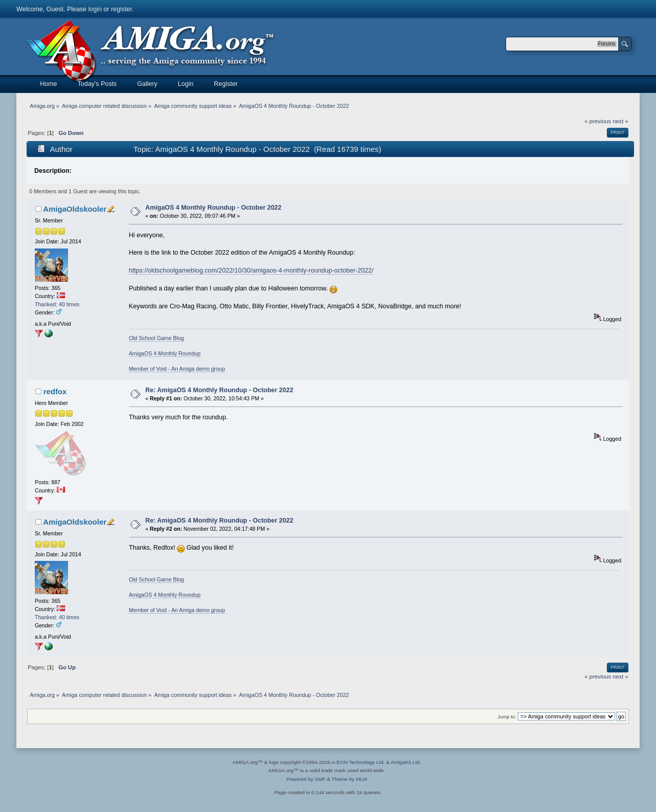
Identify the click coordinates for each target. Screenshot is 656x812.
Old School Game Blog (157, 338)
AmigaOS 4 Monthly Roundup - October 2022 (213, 208)
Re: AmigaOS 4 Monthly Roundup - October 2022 (219, 390)
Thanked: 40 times (57, 304)
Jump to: (507, 717)
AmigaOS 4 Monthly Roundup (165, 353)
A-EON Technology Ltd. (358, 762)
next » (620, 121)
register (122, 9)
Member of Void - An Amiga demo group (177, 369)
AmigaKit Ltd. (406, 762)
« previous (598, 121)
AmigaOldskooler (75, 209)
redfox (55, 391)
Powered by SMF (306, 779)
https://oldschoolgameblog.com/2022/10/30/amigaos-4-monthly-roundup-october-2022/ (251, 270)
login (95, 9)
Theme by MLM (349, 779)
